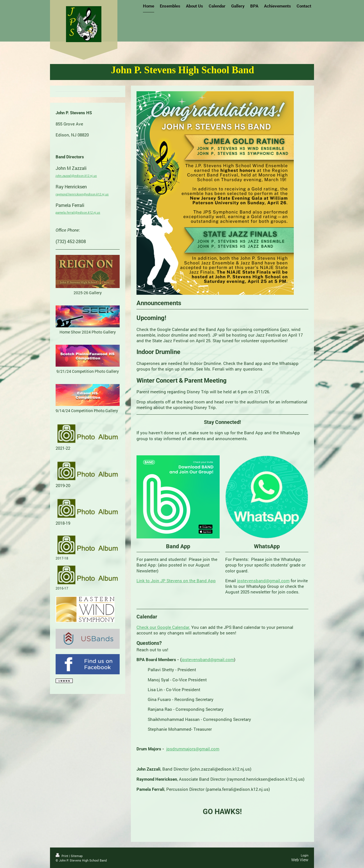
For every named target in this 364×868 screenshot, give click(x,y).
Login (305, 855)
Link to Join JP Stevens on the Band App (176, 581)
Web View (300, 860)
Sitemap (77, 856)
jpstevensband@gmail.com (263, 581)
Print (62, 856)
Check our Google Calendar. (163, 627)
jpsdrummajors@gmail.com (193, 749)
